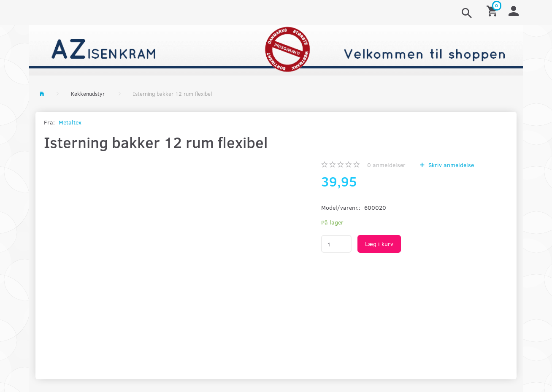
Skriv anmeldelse (450, 165)
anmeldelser (386, 165)
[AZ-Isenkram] (276, 49)
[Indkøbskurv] (493, 10)
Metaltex (70, 122)
